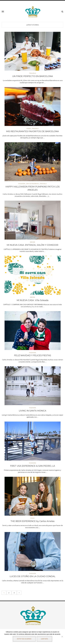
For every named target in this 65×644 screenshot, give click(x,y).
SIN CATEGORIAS (32, 184)
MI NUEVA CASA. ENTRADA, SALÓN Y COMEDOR (32, 245)
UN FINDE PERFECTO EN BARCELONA (33, 76)
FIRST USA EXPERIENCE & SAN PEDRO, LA (33, 466)
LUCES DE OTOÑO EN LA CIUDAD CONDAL (32, 576)
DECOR (32, 242)
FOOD (29, 129)
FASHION (22, 184)
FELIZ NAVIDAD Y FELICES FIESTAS (33, 355)
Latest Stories (32, 25)
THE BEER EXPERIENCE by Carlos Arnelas (32, 521)
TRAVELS (33, 73)
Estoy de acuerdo (24, 639)
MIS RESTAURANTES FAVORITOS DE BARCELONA (32, 131)
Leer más (45, 639)
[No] (62, 637)
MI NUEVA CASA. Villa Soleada (33, 300)
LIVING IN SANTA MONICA (33, 411)
